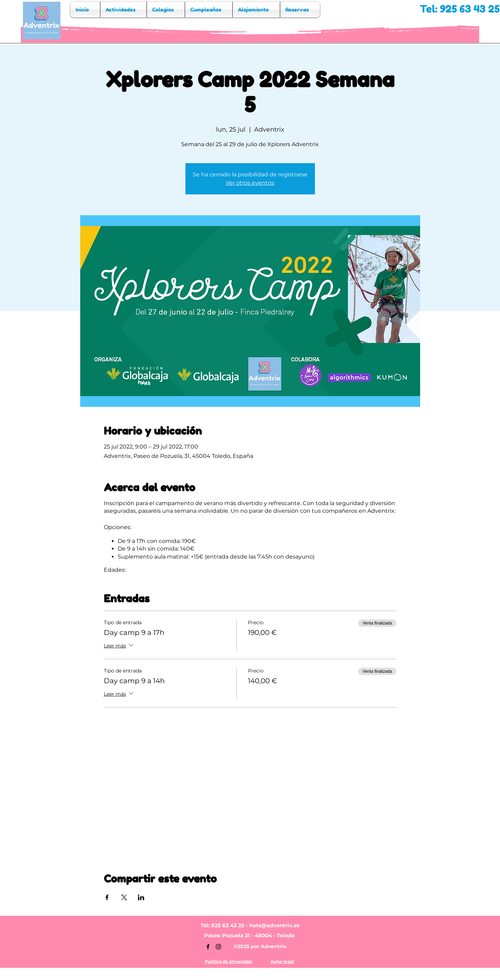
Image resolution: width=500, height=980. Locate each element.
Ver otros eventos (250, 183)
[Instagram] (218, 947)
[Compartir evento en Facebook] (107, 897)
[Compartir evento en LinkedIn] (141, 897)
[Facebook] (208, 947)
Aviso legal (282, 961)
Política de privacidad (229, 961)
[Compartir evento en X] (124, 897)
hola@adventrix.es (274, 925)
